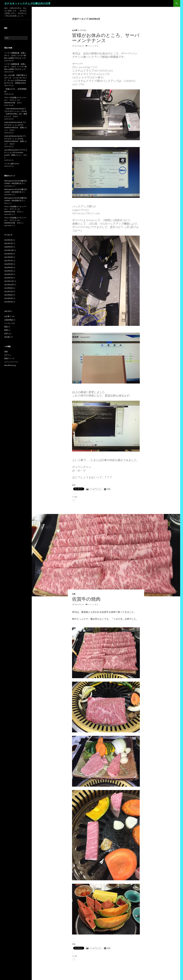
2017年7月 (9, 261)
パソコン (83, 30)
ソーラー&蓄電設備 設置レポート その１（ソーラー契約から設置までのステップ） (15, 67)
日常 (74, 594)
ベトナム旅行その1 (12, 164)
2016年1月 (9, 278)
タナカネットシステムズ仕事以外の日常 (27, 3)
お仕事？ (75, 30)
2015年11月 (9, 281)
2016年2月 (9, 274)
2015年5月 (9, 298)
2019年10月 (9, 250)
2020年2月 (9, 247)
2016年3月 (9, 271)
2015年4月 (9, 302)
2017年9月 (9, 257)
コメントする (93, 46)
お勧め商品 (9, 320)
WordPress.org (10, 365)
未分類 (7, 337)
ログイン (8, 355)
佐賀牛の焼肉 (86, 599)
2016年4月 (9, 267)
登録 (6, 352)
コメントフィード (11, 362)
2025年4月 (9, 240)
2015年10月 (9, 285)
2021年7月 (9, 243)
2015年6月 (9, 295)
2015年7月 (9, 291)
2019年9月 (9, 254)
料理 (6, 330)
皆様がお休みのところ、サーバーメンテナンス (106, 38)
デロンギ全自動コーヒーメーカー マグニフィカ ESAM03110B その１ (15, 100)
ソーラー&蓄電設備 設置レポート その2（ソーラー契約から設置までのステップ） (15, 55)
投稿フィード (9, 358)
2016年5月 (9, 264)
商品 (6, 327)
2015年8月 (9, 288)
